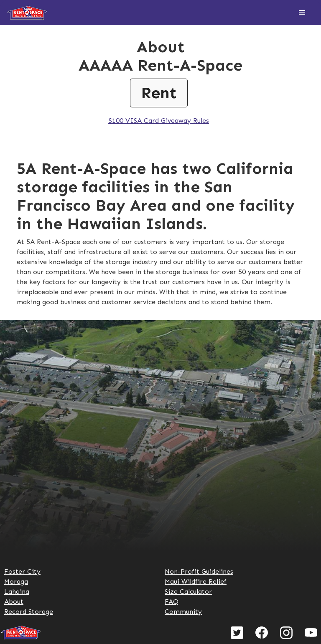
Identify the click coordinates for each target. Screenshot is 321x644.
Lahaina (17, 592)
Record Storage (29, 612)
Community (183, 612)
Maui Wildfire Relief (196, 582)
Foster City (22, 571)
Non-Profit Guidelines (199, 571)
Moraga (16, 582)
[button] (302, 13)
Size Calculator (188, 592)
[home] (27, 13)
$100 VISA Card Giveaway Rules (159, 121)
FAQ (172, 602)
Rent (159, 93)
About (14, 602)
